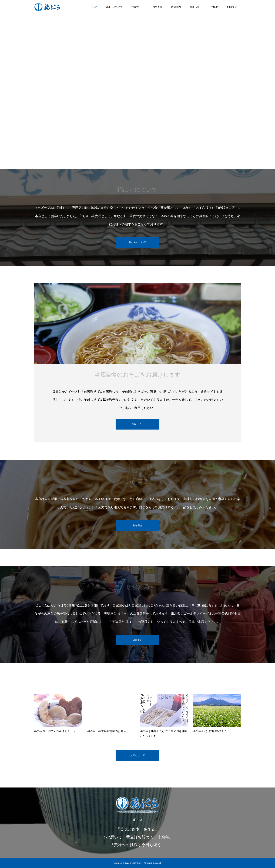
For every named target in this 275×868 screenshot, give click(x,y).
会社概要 (213, 7)
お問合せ (232, 7)
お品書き (157, 7)
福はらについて (114, 7)
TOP (94, 7)
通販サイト (137, 7)
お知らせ (194, 7)
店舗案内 (176, 7)
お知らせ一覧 (137, 755)
